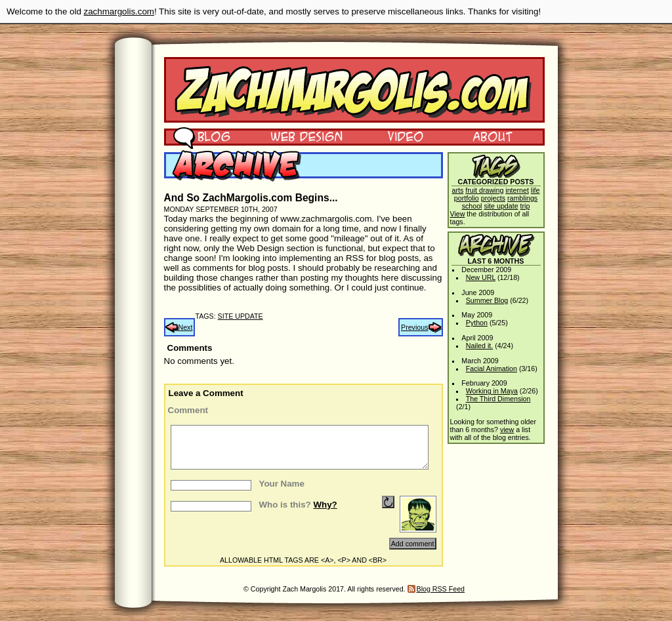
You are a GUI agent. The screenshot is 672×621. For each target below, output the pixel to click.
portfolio (467, 198)
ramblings (522, 198)
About (492, 136)
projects (493, 198)
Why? (325, 505)
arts (458, 190)
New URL (481, 277)
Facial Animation (492, 369)
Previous (414, 327)
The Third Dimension (498, 399)
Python (477, 323)
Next (186, 327)
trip (525, 206)
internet (517, 190)
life (535, 190)
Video (397, 136)
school (472, 206)
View (458, 214)
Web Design (297, 136)
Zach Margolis (354, 90)
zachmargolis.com (119, 11)
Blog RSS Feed (441, 589)
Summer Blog (487, 300)
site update (241, 316)
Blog (202, 136)
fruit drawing (484, 190)
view (507, 430)
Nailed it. (479, 346)
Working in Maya (492, 391)
